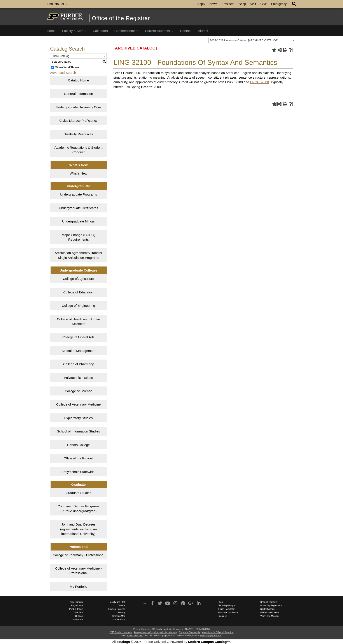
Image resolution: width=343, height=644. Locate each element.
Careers (121, 606)
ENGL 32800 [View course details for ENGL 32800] (259, 82)
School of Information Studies (79, 431)
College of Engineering (79, 306)
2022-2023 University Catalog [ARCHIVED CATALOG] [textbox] (244, 40)
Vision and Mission (269, 616)
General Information (78, 94)
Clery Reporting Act (227, 606)
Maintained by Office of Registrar (218, 632)
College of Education (79, 292)
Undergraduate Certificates (78, 208)
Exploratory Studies (79, 418)
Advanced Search (63, 73)
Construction (119, 620)
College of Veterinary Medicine (78, 404)
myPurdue (78, 620)
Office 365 (78, 613)
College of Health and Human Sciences (78, 321)
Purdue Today (76, 609)
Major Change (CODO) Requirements (78, 237)
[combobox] (252, 40)
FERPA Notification (269, 613)
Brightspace (77, 606)
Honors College (78, 445)
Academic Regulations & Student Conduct (78, 150)
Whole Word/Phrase (67, 67)
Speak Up (222, 616)
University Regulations (271, 606)
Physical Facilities (117, 609)
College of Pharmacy (78, 364)
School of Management (79, 351)
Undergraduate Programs (78, 194)
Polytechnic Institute (78, 378)
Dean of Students (269, 602)
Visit (253, 4)
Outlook (79, 616)
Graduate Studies (78, 493)
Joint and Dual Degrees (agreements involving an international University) (79, 529)
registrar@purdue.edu (211, 636)
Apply (201, 4)
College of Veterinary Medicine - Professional (78, 571)
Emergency (279, 4)
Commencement (126, 31)
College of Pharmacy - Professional (78, 555)
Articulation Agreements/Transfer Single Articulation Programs (79, 255)
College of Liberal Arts (78, 337)
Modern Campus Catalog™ (209, 642)
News (213, 4)
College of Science (78, 391)
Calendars (100, 31)
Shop (242, 4)
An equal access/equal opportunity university (156, 632)
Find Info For (57, 4)
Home (51, 31)
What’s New (79, 173)
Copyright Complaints (189, 632)
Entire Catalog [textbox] (60, 56)
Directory (121, 613)
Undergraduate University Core (78, 107)
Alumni (204, 31)
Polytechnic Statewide (78, 472)
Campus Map (119, 616)
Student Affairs (267, 609)
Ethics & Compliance (228, 613)
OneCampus (77, 602)
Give (264, 4)
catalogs (123, 642)
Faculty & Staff (74, 31)
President (228, 4)
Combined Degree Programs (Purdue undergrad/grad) (78, 508)
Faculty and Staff (117, 602)
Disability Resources (79, 134)
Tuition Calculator (226, 609)
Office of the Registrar (121, 18)
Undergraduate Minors (78, 221)
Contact (186, 31)
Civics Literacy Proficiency (79, 121)
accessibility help (135, 636)
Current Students (159, 31)
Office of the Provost (79, 458)
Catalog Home (79, 80)
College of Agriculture (78, 279)
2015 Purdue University (121, 632)
